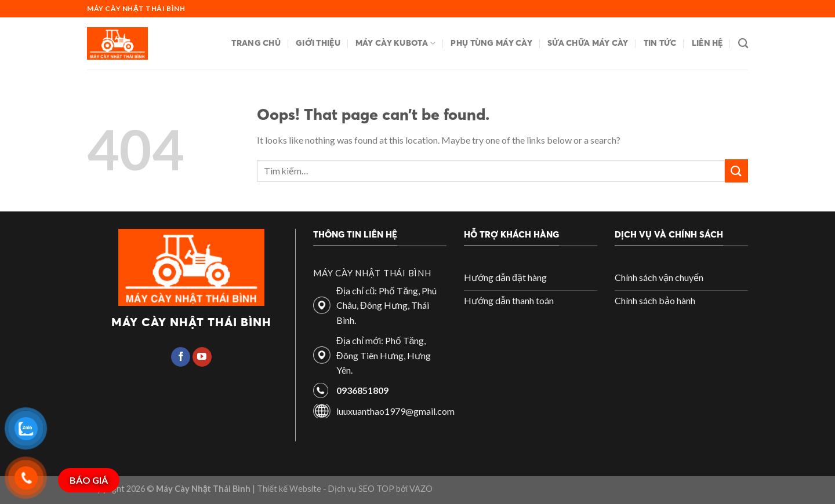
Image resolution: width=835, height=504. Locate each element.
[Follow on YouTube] (202, 357)
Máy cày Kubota (396, 43)
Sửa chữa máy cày (588, 43)
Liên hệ (707, 43)
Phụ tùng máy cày (491, 43)
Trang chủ (256, 43)
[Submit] (736, 171)
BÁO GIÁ (89, 480)
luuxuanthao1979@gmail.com (395, 411)
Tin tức (660, 43)
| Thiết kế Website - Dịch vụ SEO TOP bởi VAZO (342, 489)
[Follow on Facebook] (181, 357)
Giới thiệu (318, 43)
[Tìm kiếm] (743, 44)
